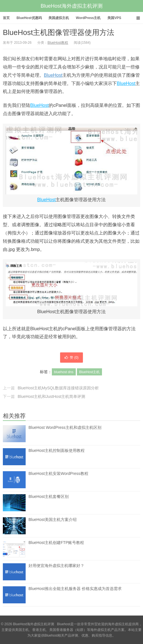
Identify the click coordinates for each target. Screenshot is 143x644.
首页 (6, 18)
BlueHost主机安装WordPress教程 (58, 473)
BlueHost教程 (58, 43)
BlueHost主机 (90, 372)
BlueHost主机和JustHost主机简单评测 (51, 396)
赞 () (71, 358)
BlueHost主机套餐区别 (49, 496)
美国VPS (114, 18)
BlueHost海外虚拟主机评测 (71, 6)
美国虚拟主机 (59, 18)
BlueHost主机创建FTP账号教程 (56, 543)
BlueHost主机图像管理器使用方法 (59, 32)
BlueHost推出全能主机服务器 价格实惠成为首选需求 (75, 589)
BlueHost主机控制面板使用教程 (57, 450)
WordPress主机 (88, 18)
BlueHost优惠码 (29, 18)
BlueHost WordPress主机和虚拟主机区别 (65, 427)
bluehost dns (64, 372)
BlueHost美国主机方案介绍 (53, 520)
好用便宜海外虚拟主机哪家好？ (56, 566)
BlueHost (53, 75)
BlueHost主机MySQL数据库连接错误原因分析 (58, 388)
